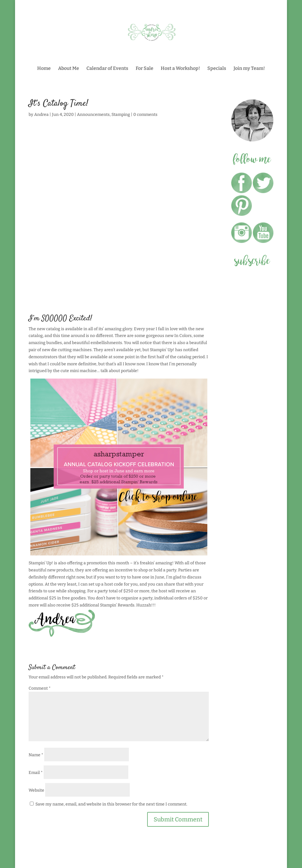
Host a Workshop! (180, 69)
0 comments (145, 115)
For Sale (145, 69)
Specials (217, 69)
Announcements (93, 115)
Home (44, 69)
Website (36, 790)
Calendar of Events (107, 69)
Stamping (121, 115)
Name (36, 755)
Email (36, 773)
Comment (40, 688)
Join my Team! (249, 69)
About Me (69, 69)
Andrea (41, 115)
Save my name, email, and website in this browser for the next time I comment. (111, 804)
